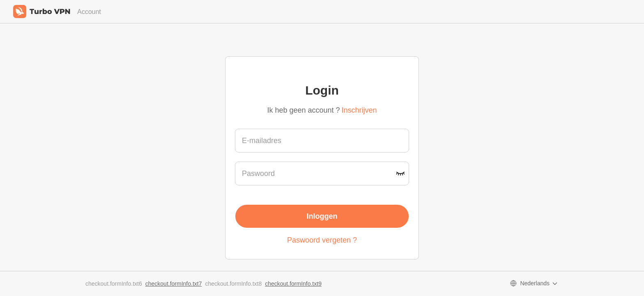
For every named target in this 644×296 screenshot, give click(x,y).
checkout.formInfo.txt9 (293, 284)
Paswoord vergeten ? (322, 240)
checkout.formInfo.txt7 (174, 284)
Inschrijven (359, 110)
